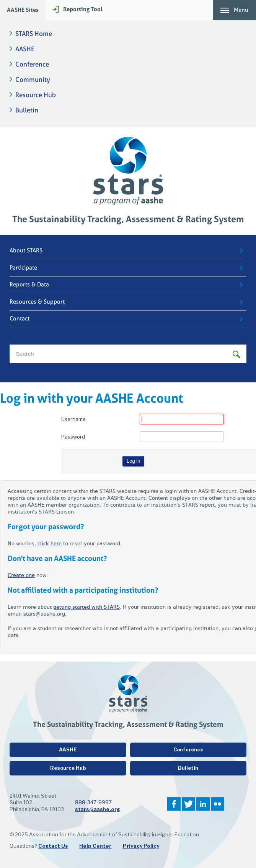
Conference (32, 64)
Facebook (174, 804)
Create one (21, 575)
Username (73, 419)
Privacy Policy (141, 846)
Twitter (188, 804)
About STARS (26, 250)
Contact (20, 319)
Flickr (218, 804)
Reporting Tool (83, 9)
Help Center (95, 846)
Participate (23, 268)
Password (73, 437)
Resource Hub (36, 95)
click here (50, 544)
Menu (241, 10)
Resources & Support (37, 302)
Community (33, 80)
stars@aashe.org (98, 809)
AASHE (25, 49)
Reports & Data (29, 284)
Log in (133, 461)
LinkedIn (203, 804)
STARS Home (34, 34)
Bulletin (27, 110)
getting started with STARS (86, 607)
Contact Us (53, 846)
